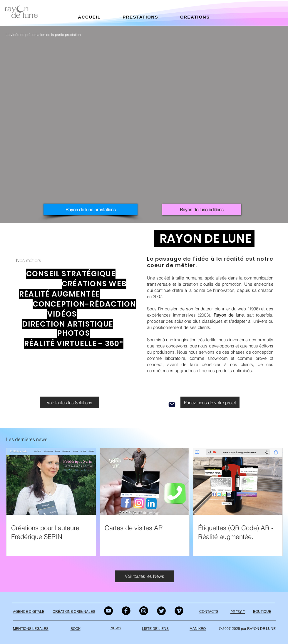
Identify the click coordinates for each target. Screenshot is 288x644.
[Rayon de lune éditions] (202, 209)
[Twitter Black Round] (161, 611)
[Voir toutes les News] (144, 576)
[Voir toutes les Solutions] (70, 402)
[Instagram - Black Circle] (144, 611)
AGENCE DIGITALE (29, 612)
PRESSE (238, 612)
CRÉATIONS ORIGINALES (74, 612)
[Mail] (172, 405)
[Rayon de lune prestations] (91, 209)
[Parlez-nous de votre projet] (210, 402)
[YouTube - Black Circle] (108, 611)
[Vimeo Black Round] (179, 611)
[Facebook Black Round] (126, 611)
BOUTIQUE (262, 612)
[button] (89, 17)
